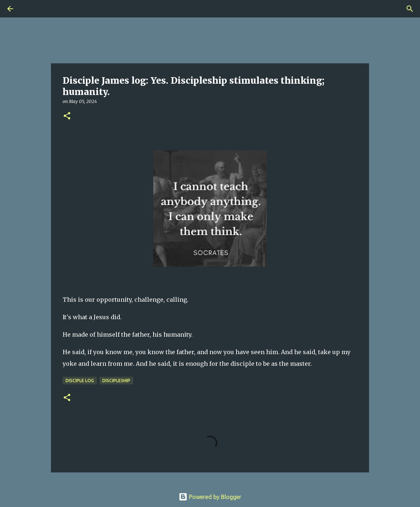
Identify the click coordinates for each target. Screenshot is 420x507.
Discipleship (116, 381)
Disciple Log (80, 381)
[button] (67, 116)
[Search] (31, 9)
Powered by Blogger (210, 497)
